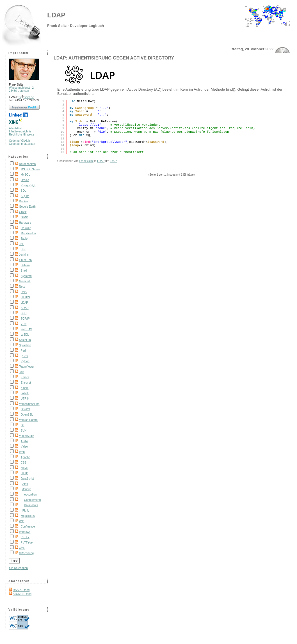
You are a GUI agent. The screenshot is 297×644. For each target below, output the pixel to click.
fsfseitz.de (26, 97)
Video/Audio (27, 436)
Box (23, 249)
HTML (25, 468)
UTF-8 (25, 399)
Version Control (29, 420)
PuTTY (25, 537)
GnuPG (25, 409)
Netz (22, 287)
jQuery (27, 489)
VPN (24, 324)
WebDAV (26, 329)
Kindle (25, 388)
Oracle (25, 180)
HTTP (24, 473)
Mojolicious (28, 516)
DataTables (31, 505)
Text (22, 372)
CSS (24, 463)
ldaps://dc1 (89, 125)
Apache (26, 457)
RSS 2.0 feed (21, 590)
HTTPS (25, 297)
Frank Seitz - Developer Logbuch (76, 26)
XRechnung (26, 553)
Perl (23, 351)
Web (22, 452)
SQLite (25, 196)
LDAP (56, 15)
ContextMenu (32, 500)
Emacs (25, 377)
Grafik (23, 212)
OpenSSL (27, 415)
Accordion (30, 495)
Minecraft (25, 281)
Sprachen (25, 345)
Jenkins (24, 255)
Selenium (25, 340)
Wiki (22, 521)
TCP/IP (25, 319)
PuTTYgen (28, 543)
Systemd (26, 276)
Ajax (25, 484)
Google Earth (27, 207)
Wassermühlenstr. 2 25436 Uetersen (21, 89)
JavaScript (27, 479)
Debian (25, 265)
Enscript (26, 383)
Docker (24, 201)
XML (22, 548)
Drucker (26, 228)
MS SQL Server (31, 169)
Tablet (25, 239)
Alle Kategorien (18, 568)
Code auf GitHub (20, 141)
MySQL (25, 175)
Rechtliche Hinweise (22, 135)
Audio (24, 441)
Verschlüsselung (29, 404)
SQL (24, 191)
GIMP (24, 217)
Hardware (25, 223)
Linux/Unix (26, 260)
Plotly (26, 511)
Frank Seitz (86, 161)
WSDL (25, 335)
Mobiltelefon (28, 233)
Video (24, 447)
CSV (25, 356)
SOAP (25, 308)
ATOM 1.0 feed (22, 594)
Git (23, 425)
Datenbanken (28, 164)
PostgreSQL (28, 185)
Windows (25, 532)
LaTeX (25, 393)
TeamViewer (27, 367)
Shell (24, 271)
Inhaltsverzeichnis (20, 131)
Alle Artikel (16, 128)
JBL (21, 244)
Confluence (28, 527)
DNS (24, 292)
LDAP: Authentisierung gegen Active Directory (114, 58)
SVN (24, 431)
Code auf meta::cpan (22, 144)
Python (25, 361)
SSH (24, 313)
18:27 (114, 161)
